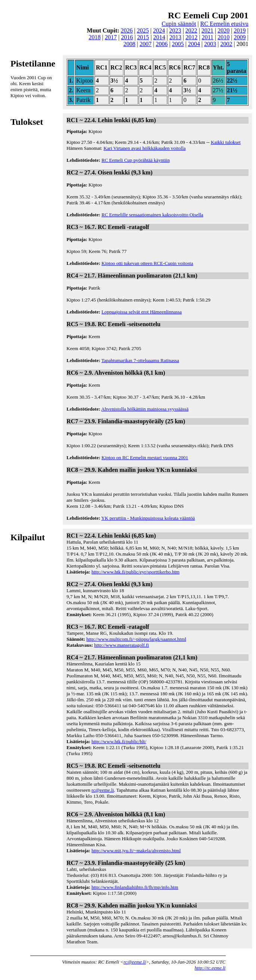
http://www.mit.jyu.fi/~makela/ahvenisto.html (136, 851)
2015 (143, 37)
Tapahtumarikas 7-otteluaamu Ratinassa (140, 360)
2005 (178, 44)
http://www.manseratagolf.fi (121, 645)
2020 (223, 30)
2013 (175, 37)
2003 (210, 44)
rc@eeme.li (103, 790)
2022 (191, 30)
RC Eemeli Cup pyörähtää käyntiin (136, 160)
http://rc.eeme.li (210, 968)
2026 (127, 30)
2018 (95, 37)
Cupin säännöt (179, 24)
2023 (175, 30)
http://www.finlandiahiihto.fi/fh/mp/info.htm (135, 887)
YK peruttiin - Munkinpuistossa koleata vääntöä (148, 518)
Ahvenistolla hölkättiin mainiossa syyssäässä (145, 409)
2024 (159, 30)
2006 (162, 44)
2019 (240, 30)
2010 (223, 37)
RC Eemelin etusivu (224, 24)
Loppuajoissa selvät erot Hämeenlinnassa (142, 312)
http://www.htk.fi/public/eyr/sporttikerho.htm (136, 572)
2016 (127, 37)
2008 (129, 44)
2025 (143, 30)
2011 (208, 37)
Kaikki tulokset (226, 142)
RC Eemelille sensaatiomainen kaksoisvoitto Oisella (152, 215)
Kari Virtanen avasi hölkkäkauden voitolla (145, 148)
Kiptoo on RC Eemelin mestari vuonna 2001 (145, 457)
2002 (226, 44)
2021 (207, 30)
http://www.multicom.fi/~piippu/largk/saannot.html (136, 639)
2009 (240, 37)
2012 (191, 37)
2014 (159, 37)
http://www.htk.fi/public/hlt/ (119, 741)
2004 (194, 44)
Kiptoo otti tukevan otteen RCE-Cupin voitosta (147, 263)
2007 (145, 44)
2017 (111, 37)
